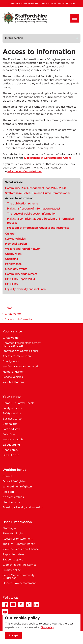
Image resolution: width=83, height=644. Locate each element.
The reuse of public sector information (32, 214)
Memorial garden (16, 244)
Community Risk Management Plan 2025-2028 (35, 188)
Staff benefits (11, 502)
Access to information (19, 198)
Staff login (9, 528)
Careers (7, 476)
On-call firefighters (15, 481)
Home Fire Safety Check (18, 403)
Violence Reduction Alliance (21, 549)
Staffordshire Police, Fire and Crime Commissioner (37, 193)
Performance (13, 264)
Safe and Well (11, 429)
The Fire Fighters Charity (19, 544)
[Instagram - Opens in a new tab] (13, 604)
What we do (14, 182)
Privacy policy (11, 570)
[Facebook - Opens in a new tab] (5, 604)
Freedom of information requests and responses (38, 228)
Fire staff (8, 492)
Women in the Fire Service (19, 565)
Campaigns (10, 424)
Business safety (12, 419)
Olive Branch (11, 455)
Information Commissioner (24, 171)
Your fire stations (13, 382)
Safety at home (12, 408)
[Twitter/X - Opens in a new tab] (21, 604)
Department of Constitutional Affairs (48, 158)
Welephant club (13, 440)
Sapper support (13, 560)
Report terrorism (13, 554)
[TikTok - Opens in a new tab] (29, 604)
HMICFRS (11, 284)
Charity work (13, 254)
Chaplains (11, 259)
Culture (10, 234)
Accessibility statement (17, 539)
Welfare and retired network (23, 249)
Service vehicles (13, 377)
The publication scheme (22, 204)
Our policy (47, 627)
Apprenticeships (13, 497)
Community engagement (21, 274)
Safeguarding (11, 445)
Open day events (16, 269)
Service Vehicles (15, 239)
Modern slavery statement (19, 583)
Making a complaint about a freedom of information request (40, 221)
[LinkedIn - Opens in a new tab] (36, 604)
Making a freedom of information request (34, 209)
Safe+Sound (10, 434)
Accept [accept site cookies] (13, 636)
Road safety (10, 450)
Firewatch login (13, 534)
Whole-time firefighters (18, 487)
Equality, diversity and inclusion (25, 289)
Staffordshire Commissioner (20, 351)
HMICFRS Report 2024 (20, 279)
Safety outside (12, 414)
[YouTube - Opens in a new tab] (5, 612)
